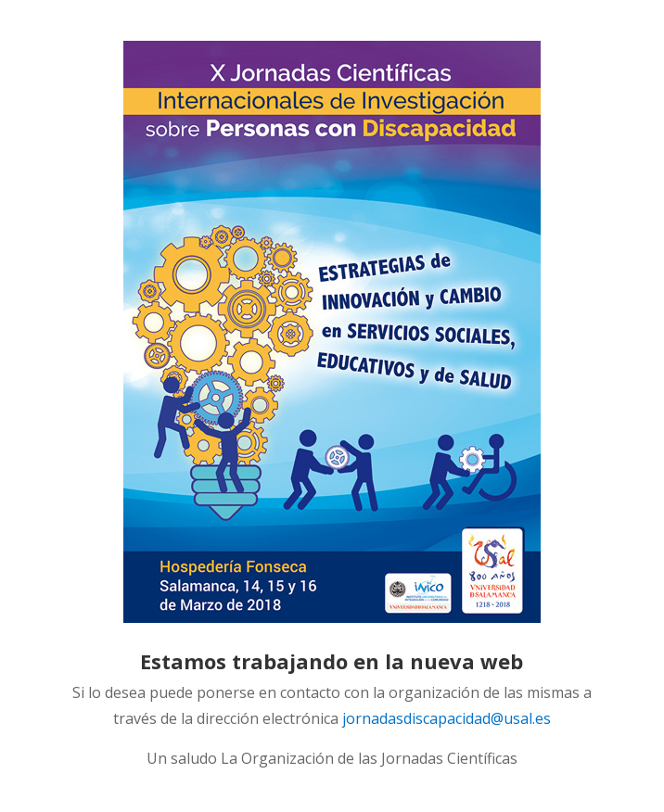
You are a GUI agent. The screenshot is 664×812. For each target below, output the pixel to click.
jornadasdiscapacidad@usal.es (447, 718)
